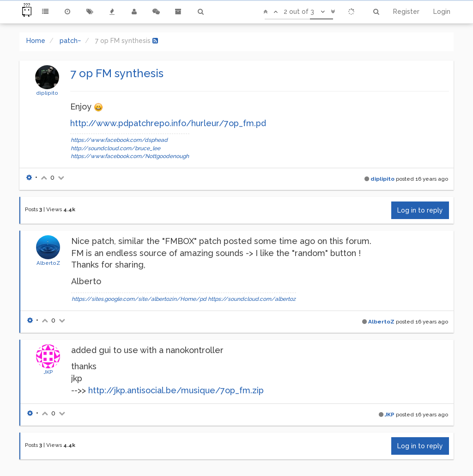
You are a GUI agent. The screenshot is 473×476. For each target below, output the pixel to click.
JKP (48, 372)
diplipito (47, 93)
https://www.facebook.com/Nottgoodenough (130, 156)
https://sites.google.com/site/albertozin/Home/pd (139, 299)
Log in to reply (420, 210)
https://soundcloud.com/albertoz (252, 299)
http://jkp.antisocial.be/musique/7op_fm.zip (176, 390)
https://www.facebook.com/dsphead (119, 140)
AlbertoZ (48, 263)
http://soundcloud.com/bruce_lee (115, 148)
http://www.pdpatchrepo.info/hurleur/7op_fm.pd (168, 123)
